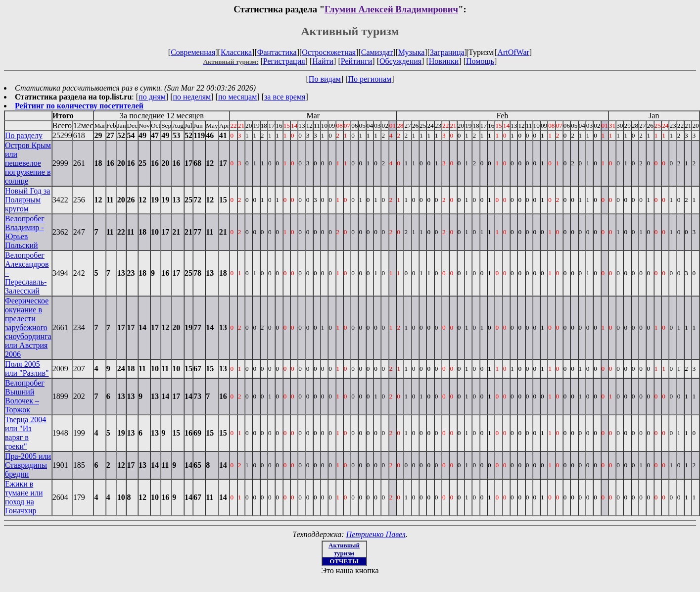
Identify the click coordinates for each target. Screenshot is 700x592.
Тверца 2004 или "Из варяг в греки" (25, 433)
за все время (285, 97)
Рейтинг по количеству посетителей (79, 106)
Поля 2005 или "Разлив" (27, 369)
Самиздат (377, 52)
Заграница (447, 52)
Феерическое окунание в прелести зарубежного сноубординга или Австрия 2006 (28, 327)
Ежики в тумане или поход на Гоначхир (24, 497)
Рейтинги (357, 61)
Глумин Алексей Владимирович (391, 9)
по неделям (192, 97)
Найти (323, 61)
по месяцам (237, 97)
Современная (193, 52)
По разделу (24, 135)
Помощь (480, 61)
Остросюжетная (329, 52)
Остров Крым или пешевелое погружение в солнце (28, 163)
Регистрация (284, 61)
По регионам (370, 79)
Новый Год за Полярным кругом (27, 200)
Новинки (444, 61)
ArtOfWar (513, 52)
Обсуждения (400, 61)
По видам (325, 79)
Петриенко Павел (376, 534)
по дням (152, 97)
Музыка (412, 52)
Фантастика (277, 52)
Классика (236, 52)
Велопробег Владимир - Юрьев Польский (25, 232)
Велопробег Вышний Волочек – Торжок (25, 396)
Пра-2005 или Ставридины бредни (28, 465)
